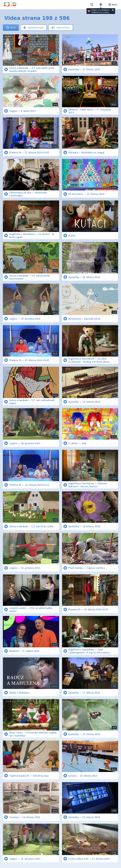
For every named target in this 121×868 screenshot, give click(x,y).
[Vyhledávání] (92, 5)
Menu (112, 5)
